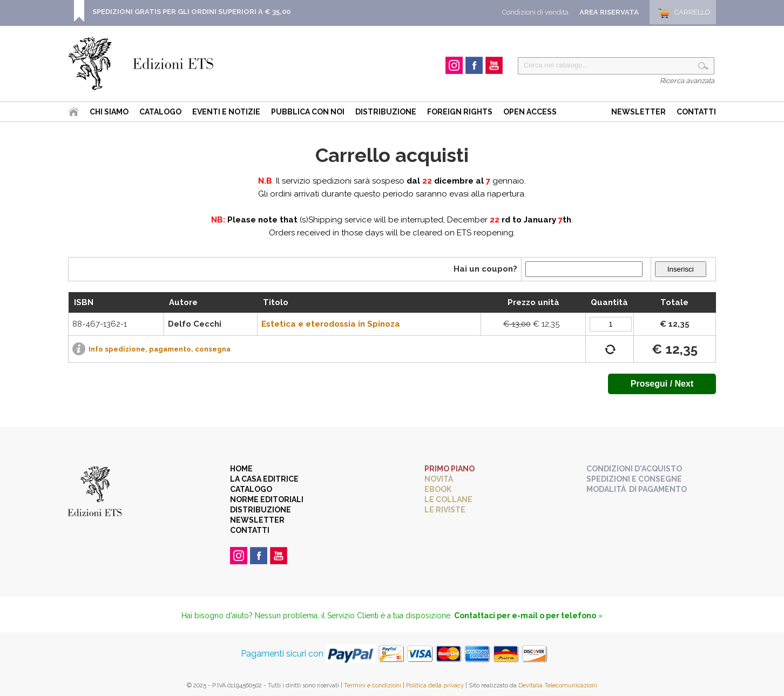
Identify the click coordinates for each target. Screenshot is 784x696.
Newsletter (638, 112)
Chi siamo (109, 112)
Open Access (530, 112)
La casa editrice (264, 479)
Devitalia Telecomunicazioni (558, 685)
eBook (438, 489)
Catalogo (160, 112)
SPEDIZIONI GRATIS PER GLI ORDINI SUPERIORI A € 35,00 (191, 12)
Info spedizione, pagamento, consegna (160, 349)
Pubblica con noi (308, 112)
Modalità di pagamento (637, 489)
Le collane (448, 499)
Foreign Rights (460, 112)
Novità (439, 479)
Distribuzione (386, 112)
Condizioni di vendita (535, 12)
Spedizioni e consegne (634, 479)
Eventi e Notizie (226, 112)
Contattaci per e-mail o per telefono (525, 616)
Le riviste (445, 510)
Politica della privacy (435, 685)
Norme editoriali (267, 499)
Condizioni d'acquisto (634, 469)
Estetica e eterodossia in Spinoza (331, 324)
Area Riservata (609, 12)
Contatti (696, 112)
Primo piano (450, 469)
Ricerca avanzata (687, 81)
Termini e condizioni (373, 685)
